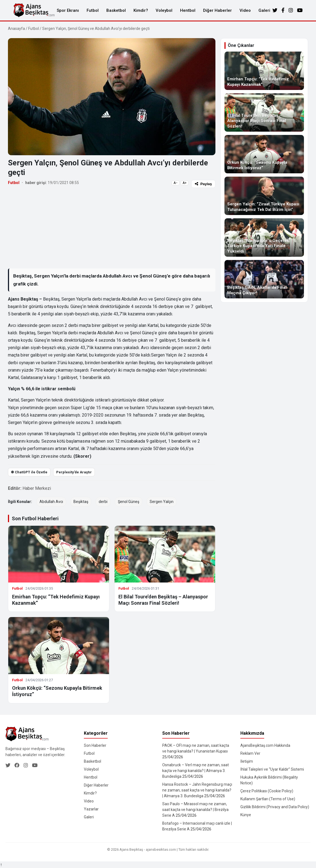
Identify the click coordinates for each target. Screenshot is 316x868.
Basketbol (116, 10)
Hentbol (188, 10)
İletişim (247, 761)
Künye (246, 815)
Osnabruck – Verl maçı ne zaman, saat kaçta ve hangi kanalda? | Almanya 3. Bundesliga (196, 771)
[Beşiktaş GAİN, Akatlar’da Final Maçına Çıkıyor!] (264, 279)
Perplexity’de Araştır (74, 472)
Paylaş (203, 184)
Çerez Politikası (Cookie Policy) (267, 791)
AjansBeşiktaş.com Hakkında (265, 745)
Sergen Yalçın (162, 502)
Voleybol (164, 10)
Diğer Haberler (217, 10)
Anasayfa (16, 29)
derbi (103, 502)
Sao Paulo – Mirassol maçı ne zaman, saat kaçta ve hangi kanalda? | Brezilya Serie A (195, 810)
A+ (185, 183)
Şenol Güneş (129, 502)
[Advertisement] (112, 228)
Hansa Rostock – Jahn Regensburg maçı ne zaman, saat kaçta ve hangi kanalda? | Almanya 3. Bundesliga (197, 790)
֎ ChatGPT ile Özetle (29, 472)
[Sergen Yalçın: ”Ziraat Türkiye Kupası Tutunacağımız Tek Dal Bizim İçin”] (264, 196)
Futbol (93, 10)
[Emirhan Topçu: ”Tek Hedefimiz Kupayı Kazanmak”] (264, 71)
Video (245, 10)
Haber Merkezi (37, 488)
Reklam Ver (250, 753)
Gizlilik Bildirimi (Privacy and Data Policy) (275, 807)
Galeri (264, 10)
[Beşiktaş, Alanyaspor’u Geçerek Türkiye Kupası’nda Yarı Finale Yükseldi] (264, 238)
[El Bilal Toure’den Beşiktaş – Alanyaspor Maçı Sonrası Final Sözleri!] (264, 112)
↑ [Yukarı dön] (1, 865)
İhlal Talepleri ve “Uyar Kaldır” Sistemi (272, 769)
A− (176, 183)
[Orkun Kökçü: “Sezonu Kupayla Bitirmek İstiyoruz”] (264, 154)
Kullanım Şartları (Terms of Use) (268, 799)
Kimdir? (141, 10)
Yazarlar (91, 809)
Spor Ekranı (68, 10)
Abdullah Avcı (51, 502)
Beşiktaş (81, 502)
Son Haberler (95, 745)
